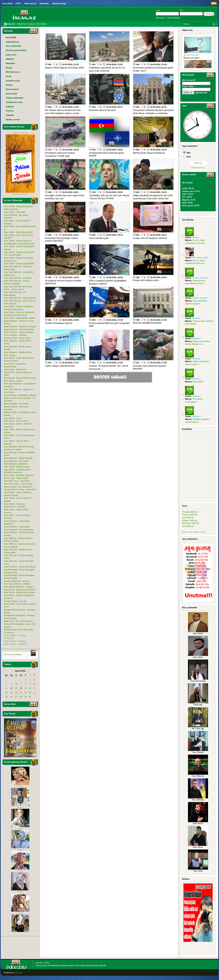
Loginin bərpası (173, 18)
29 (26, 697)
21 (21, 693)
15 (26, 688)
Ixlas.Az (39, 963)
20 (16, 693)
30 (30, 697)
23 (30, 693)
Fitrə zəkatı (198, 382)
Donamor (18, 973)
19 (11, 693)
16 (30, 688)
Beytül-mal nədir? (192, 55)
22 (26, 693)
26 (11, 697)
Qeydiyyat (160, 18)
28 (21, 697)
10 (34, 684)
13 (16, 688)
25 (6, 697)
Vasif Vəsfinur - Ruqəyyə (15, 641)
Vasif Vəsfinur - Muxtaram (16, 644)
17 (34, 688)
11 (6, 688)
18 (6, 693)
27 (16, 697)
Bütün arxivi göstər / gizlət (194, 532)
